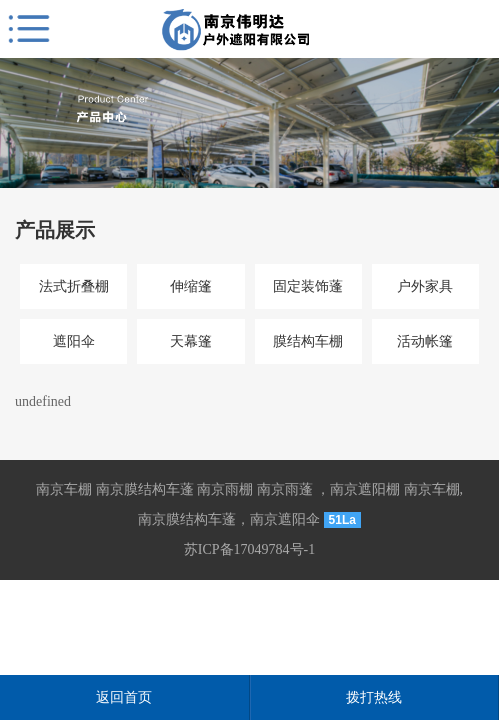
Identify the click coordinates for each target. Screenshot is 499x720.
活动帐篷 (425, 341)
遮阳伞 (74, 341)
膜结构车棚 (308, 341)
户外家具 (425, 286)
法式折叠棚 (74, 286)
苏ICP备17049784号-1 (249, 549)
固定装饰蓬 (308, 286)
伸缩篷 (191, 286)
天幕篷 (191, 341)
